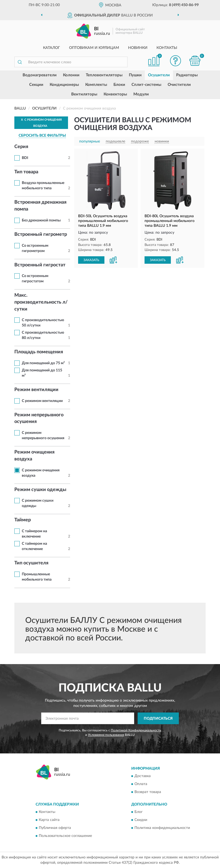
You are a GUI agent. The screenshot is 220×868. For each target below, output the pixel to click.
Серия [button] (21, 147)
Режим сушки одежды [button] (40, 490)
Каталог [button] (52, 48)
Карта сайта (49, 820)
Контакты (167, 48)
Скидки (141, 820)
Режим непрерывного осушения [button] (39, 418)
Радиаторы (187, 75)
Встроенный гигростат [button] (40, 265)
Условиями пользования (106, 735)
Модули (141, 94)
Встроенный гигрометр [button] (41, 234)
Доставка (143, 776)
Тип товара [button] (26, 172)
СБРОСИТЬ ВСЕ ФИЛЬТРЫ (42, 136)
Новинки (138, 48)
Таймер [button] (23, 520)
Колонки (71, 75)
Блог (139, 812)
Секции (36, 85)
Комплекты (96, 85)
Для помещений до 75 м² (43, 363)
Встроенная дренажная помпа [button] (40, 206)
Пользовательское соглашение (65, 836)
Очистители (179, 85)
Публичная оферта (55, 828)
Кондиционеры (64, 85)
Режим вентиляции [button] (36, 390)
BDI (25, 158)
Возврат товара (148, 792)
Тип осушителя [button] (31, 563)
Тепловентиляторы (104, 75)
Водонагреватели (40, 75)
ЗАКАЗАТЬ (91, 260)
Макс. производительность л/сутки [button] (41, 302)
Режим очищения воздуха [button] (34, 456)
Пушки (135, 75)
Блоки (119, 85)
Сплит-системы (146, 85)
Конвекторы (115, 94)
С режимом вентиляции (42, 401)
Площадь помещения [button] (39, 352)
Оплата (141, 784)
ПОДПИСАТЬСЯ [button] (158, 719)
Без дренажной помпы (41, 220)
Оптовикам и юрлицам (94, 48)
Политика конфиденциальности (162, 828)
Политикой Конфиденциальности (136, 730)
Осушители (159, 75)
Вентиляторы (84, 94)
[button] (176, 61)
